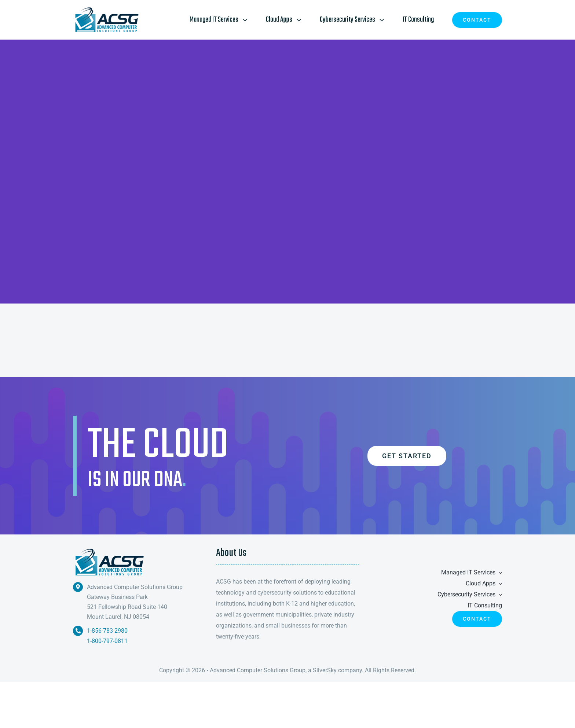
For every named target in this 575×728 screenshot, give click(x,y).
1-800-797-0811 (107, 641)
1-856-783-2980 (107, 631)
